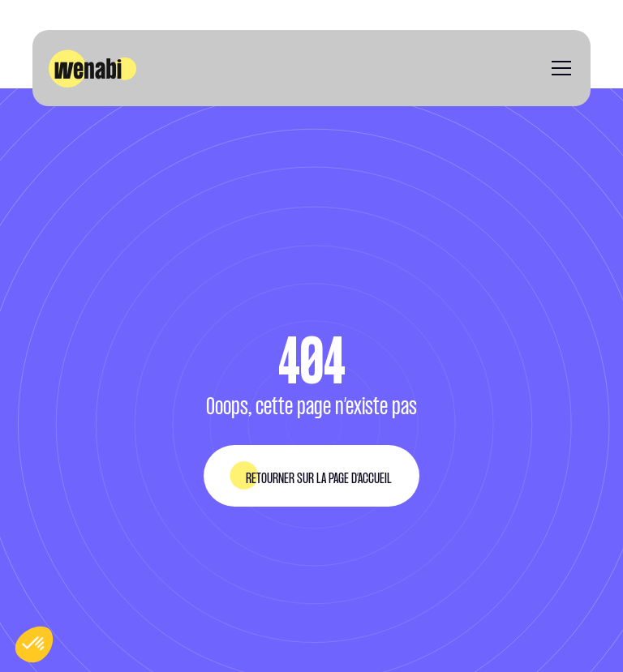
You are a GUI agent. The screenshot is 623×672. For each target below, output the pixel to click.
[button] (558, 68)
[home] (92, 68)
